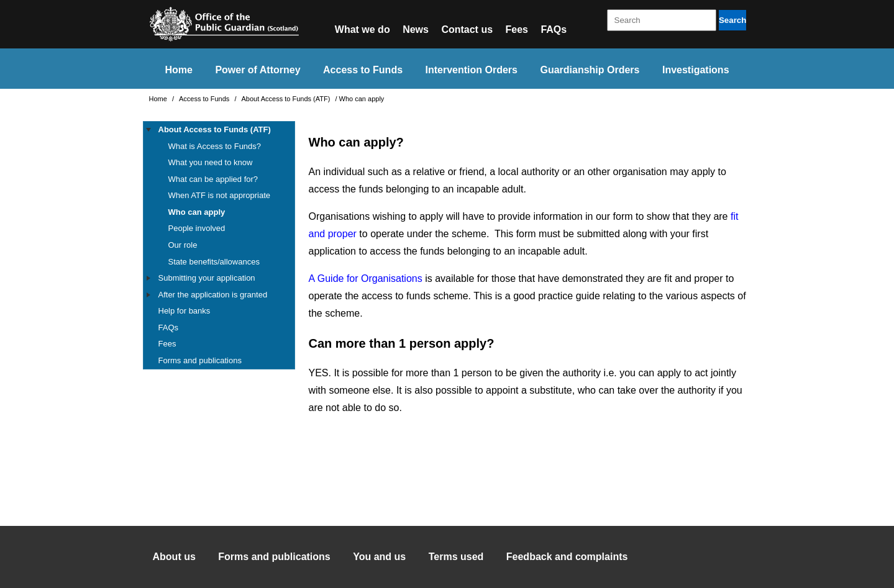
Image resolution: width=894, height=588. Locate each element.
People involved (197, 228)
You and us (379, 557)
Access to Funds (363, 70)
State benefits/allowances (214, 262)
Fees (517, 29)
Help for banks (185, 311)
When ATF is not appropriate (220, 195)
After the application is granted (213, 295)
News (416, 29)
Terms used (456, 557)
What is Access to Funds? (215, 146)
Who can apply (197, 212)
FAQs (554, 29)
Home (178, 70)
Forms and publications (200, 360)
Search (732, 20)
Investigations (696, 70)
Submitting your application (207, 278)
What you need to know (211, 162)
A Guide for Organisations (366, 278)
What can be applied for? (213, 179)
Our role (183, 245)
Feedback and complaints (567, 557)
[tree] (219, 245)
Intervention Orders (472, 70)
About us (174, 557)
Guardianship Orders (590, 70)
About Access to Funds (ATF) (287, 99)
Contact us (467, 29)
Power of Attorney (258, 70)
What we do (363, 29)
